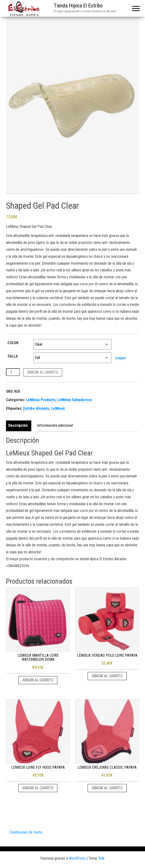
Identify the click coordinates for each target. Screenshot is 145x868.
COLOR (13, 343)
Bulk (102, 858)
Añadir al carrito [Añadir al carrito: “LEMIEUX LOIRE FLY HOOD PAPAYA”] (38, 788)
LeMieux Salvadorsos (75, 400)
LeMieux (58, 408)
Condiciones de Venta (26, 832)
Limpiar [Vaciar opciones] (121, 358)
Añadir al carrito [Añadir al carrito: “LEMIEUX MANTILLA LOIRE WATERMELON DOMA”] (38, 680)
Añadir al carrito (43, 372)
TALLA (13, 356)
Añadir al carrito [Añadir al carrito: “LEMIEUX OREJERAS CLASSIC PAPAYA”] (107, 788)
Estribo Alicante (36, 408)
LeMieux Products (41, 400)
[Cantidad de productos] (13, 372)
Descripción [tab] (18, 425)
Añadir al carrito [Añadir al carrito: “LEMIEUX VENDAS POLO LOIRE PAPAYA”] (107, 676)
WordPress (77, 858)
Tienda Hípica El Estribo (78, 6)
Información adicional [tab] (55, 425)
